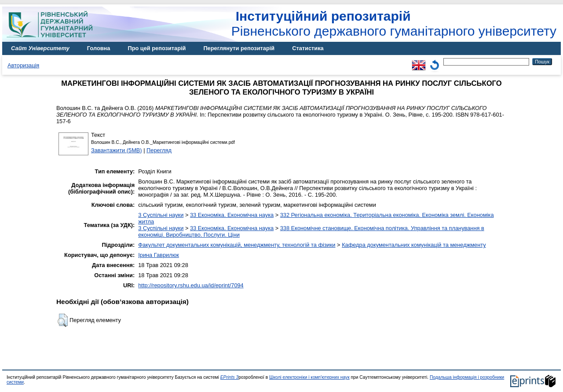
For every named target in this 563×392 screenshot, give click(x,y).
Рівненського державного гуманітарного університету (394, 24)
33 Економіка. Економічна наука (232, 215)
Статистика (308, 48)
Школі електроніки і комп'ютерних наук (309, 377)
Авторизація (23, 65)
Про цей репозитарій (157, 48)
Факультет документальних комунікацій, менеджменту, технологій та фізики (237, 245)
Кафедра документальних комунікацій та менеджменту (414, 245)
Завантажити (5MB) (117, 150)
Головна (99, 48)
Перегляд (159, 150)
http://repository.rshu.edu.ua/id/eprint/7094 (191, 285)
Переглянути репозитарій (239, 48)
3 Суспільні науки (161, 215)
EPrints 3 (230, 377)
